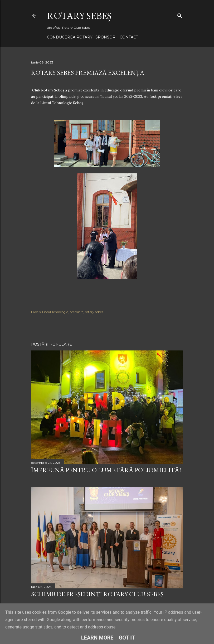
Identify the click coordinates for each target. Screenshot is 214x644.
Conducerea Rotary (70, 37)
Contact (129, 37)
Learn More (97, 638)
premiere (76, 312)
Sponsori (106, 37)
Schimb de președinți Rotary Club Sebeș (97, 594)
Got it (127, 638)
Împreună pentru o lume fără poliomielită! (106, 470)
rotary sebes (94, 312)
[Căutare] (180, 15)
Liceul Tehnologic (55, 312)
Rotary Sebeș (79, 16)
